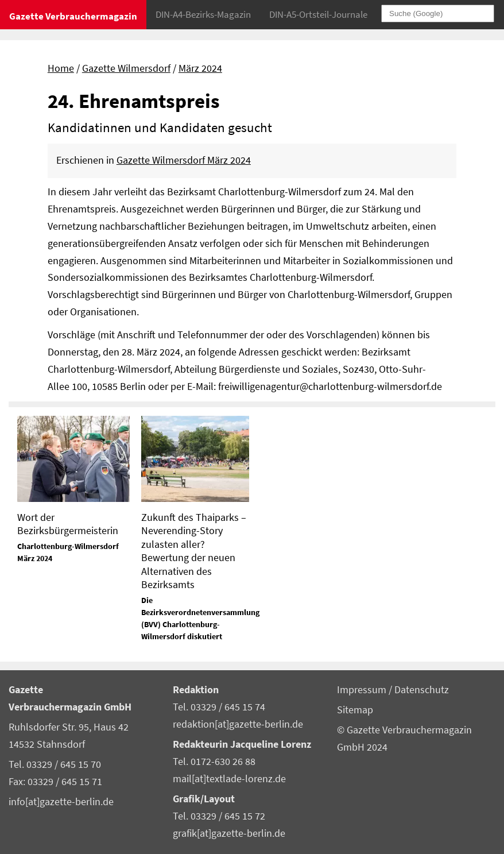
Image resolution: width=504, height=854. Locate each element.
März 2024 (200, 68)
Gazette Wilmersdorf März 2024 (184, 160)
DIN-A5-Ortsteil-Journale (318, 14)
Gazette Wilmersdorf (126, 68)
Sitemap (355, 710)
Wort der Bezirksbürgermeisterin (68, 524)
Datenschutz (422, 690)
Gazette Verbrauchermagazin (73, 16)
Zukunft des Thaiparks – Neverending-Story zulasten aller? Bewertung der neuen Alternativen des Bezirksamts (194, 551)
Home (61, 68)
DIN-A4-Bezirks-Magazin (203, 14)
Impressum (363, 690)
